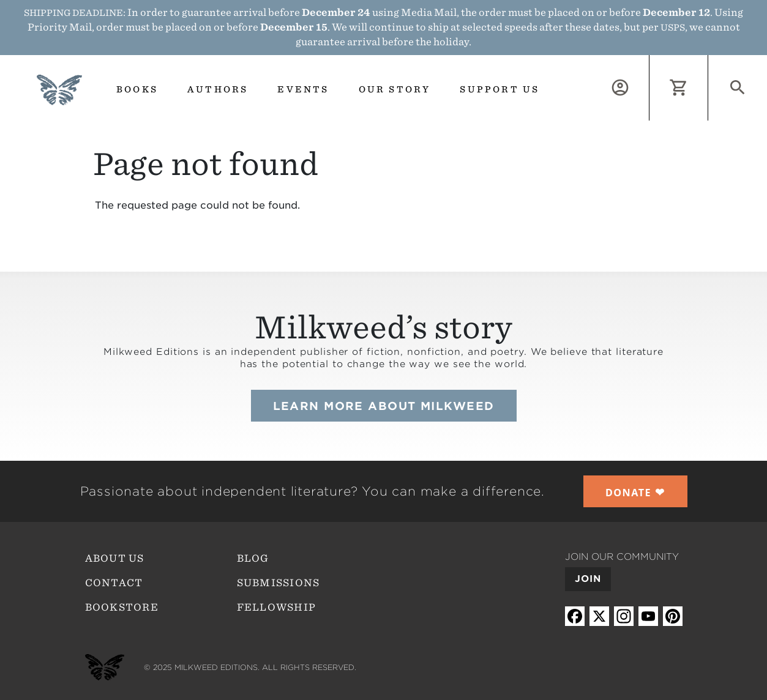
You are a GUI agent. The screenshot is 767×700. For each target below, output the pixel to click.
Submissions (279, 583)
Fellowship (277, 607)
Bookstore (122, 607)
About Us (115, 558)
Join (588, 579)
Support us (499, 89)
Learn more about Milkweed (384, 406)
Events (303, 89)
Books (137, 89)
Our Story (395, 89)
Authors (218, 89)
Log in (649, 62)
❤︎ (635, 492)
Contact (114, 583)
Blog (253, 558)
